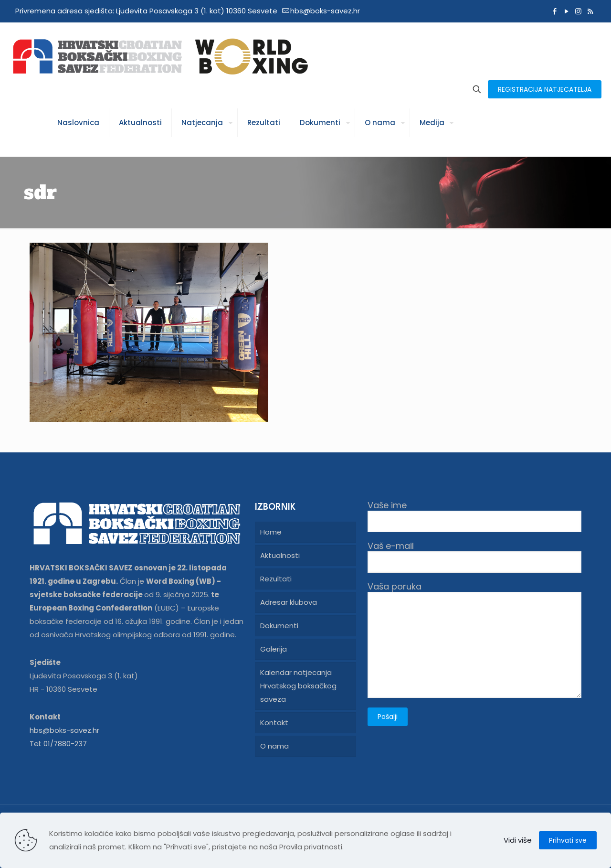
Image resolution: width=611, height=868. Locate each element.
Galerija (274, 649)
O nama (274, 746)
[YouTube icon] (566, 11)
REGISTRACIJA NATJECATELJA (545, 89)
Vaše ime (474, 516)
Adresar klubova (289, 602)
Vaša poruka (474, 640)
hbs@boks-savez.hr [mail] (325, 11)
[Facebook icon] (554, 11)
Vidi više (518, 840)
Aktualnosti (280, 555)
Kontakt (274, 723)
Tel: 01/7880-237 (58, 744)
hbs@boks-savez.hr (64, 730)
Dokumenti (279, 626)
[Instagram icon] (578, 11)
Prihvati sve (568, 840)
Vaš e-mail (474, 557)
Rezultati (276, 579)
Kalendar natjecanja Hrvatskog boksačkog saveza (298, 686)
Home (271, 532)
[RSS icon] (590, 11)
